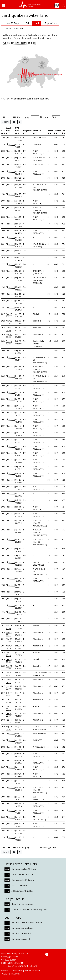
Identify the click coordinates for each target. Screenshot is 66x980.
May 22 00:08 (9, 322)
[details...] (10, 137)
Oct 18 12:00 (9, 701)
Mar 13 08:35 (9, 336)
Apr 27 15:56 (9, 315)
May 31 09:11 (9, 634)
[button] (4, 6)
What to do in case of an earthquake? (29, 909)
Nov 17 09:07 (9, 687)
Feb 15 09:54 (9, 721)
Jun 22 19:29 (9, 654)
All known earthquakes (22, 891)
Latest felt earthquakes (23, 875)
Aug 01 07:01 (9, 728)
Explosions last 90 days (23, 880)
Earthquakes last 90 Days (24, 869)
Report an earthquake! (22, 904)
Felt (26, 23)
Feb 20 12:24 (9, 342)
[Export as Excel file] (14, 122)
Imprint (5, 971)
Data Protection (33, 971)
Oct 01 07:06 (9, 329)
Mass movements (14, 28)
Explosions (50, 23)
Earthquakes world (21, 939)
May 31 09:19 (9, 647)
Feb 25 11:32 (9, 674)
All (36, 23)
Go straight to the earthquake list (19, 43)
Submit (6, 122)
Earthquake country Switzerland (27, 923)
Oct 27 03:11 (9, 708)
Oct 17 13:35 (9, 694)
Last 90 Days (11, 23)
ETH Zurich (14, 974)
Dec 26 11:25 (9, 661)
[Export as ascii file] (20, 122)
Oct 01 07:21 (9, 681)
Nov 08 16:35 (9, 627)
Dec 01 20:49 (9, 715)
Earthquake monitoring (23, 928)
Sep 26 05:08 (9, 667)
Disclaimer (17, 971)
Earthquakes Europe (21, 933)
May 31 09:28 (9, 640)
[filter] (4, 133)
